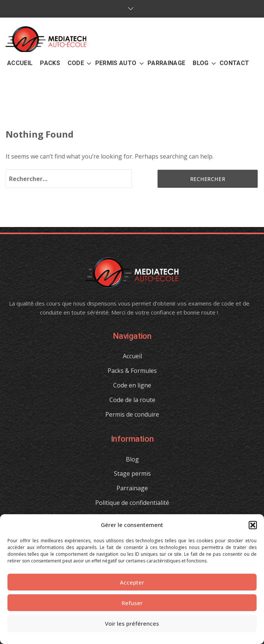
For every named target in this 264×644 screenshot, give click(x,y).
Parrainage (132, 488)
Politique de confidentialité (132, 503)
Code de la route (132, 400)
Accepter (132, 582)
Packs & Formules (132, 371)
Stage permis (132, 473)
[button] (253, 525)
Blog (132, 459)
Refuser (132, 603)
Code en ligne (132, 385)
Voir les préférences (132, 623)
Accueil (132, 356)
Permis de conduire (132, 414)
